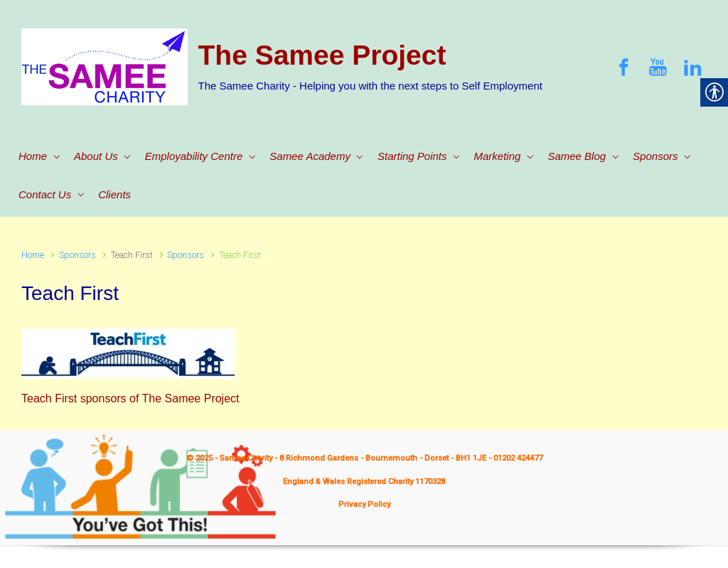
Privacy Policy (364, 504)
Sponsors (77, 255)
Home (33, 255)
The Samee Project (322, 55)
